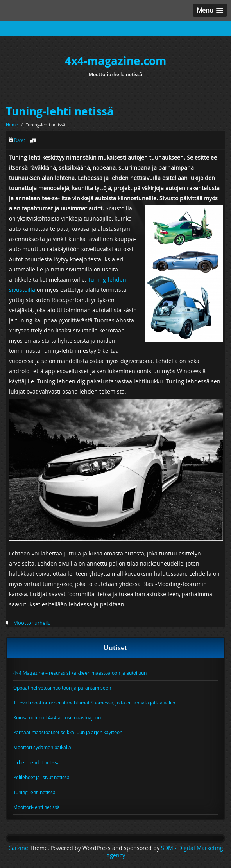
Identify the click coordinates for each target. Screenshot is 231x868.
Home (12, 125)
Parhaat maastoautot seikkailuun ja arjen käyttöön (68, 732)
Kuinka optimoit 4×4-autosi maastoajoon (57, 717)
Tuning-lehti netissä (60, 111)
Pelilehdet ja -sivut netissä (41, 777)
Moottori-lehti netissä (37, 807)
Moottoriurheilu (32, 623)
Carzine (19, 848)
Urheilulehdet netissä (37, 762)
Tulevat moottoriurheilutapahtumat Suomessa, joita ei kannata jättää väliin (94, 703)
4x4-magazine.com (116, 61)
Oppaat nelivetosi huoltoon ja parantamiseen (62, 688)
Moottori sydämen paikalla (42, 747)
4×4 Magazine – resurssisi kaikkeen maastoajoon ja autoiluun (80, 673)
